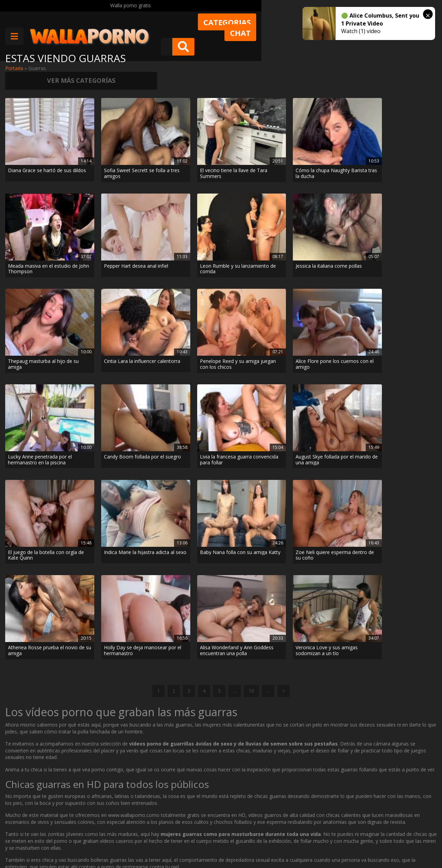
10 (251, 467)
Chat (302, 27)
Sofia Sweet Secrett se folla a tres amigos (106, 138)
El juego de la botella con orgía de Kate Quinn (329, 283)
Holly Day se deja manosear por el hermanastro (247, 355)
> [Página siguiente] (284, 467)
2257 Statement (231, 843)
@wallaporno (411, 841)
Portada (14, 68)
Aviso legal (100, 843)
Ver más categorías (387, 62)
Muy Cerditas (103, 819)
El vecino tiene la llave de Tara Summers (182, 138)
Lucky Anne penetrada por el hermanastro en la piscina (37, 283)
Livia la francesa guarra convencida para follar (180, 283)
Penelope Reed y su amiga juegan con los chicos (330, 211)
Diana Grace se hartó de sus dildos (35, 138)
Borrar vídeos (137, 843)
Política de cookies (182, 843)
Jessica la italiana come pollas (107, 211)
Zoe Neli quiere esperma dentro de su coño (109, 355)
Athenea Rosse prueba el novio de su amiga (182, 355)
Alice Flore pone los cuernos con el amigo (397, 211)
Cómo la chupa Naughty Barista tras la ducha (254, 138)
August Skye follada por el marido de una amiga (256, 283)
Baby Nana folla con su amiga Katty (34, 355)
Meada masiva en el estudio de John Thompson (323, 138)
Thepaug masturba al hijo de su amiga (183, 211)
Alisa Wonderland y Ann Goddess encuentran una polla (328, 355)
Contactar (99, 831)
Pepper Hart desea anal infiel (400, 138)
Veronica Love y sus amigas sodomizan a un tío (400, 355)
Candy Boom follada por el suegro (111, 283)
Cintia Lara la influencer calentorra (253, 211)
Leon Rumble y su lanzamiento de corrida (34, 211)
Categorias (251, 27)
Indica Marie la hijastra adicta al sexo (398, 283)
